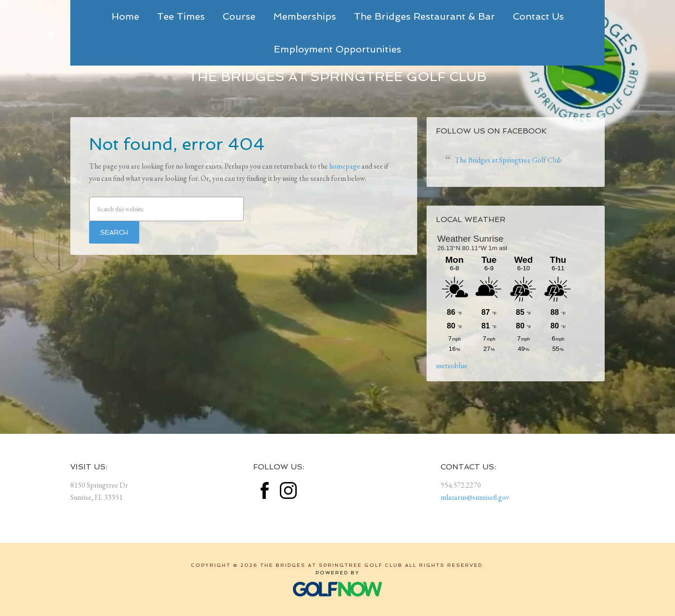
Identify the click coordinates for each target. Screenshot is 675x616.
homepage (345, 166)
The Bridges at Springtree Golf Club (337, 77)
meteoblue (452, 366)
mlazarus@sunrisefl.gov (475, 497)
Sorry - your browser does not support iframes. (506, 294)
